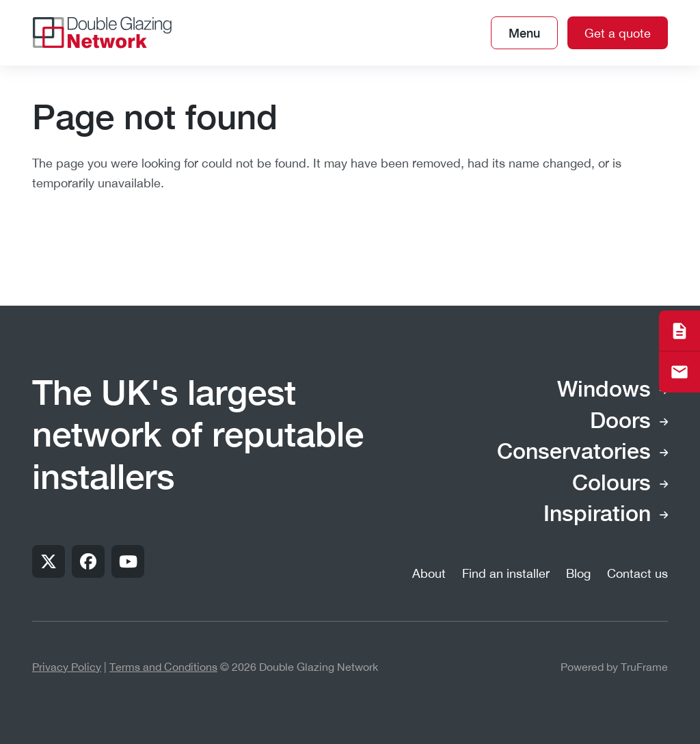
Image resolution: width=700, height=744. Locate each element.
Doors (620, 422)
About (429, 573)
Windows (604, 390)
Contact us (637, 573)
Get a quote (618, 33)
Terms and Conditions (163, 667)
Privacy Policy (67, 667)
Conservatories (574, 453)
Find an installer (506, 573)
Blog (578, 573)
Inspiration (597, 515)
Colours (611, 484)
